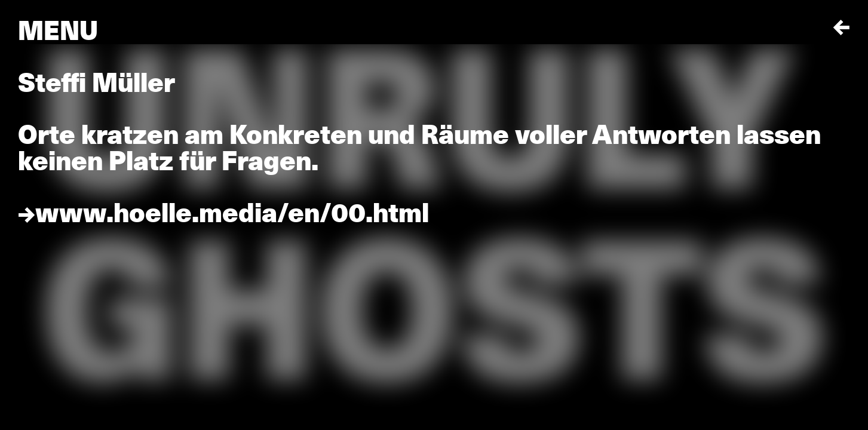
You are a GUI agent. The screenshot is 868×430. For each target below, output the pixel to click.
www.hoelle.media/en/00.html (232, 213)
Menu (58, 31)
